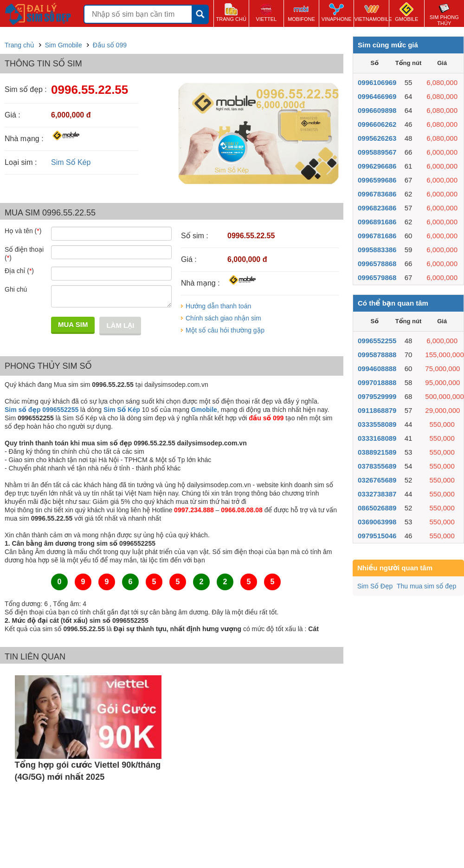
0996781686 (377, 236)
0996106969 (377, 82)
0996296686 (377, 166)
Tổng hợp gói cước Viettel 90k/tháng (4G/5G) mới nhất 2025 (88, 771)
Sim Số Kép (71, 162)
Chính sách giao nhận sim (223, 318)
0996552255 (377, 341)
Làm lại (120, 325)
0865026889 (377, 508)
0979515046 (377, 536)
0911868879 (377, 410)
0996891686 (377, 222)
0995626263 (377, 138)
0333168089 (377, 438)
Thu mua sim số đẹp (426, 586)
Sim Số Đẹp (375, 586)
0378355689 (377, 466)
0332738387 (377, 494)
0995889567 (377, 152)
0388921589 (377, 452)
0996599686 (377, 180)
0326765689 (377, 480)
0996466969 (377, 96)
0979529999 (377, 396)
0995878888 (377, 355)
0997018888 (377, 382)
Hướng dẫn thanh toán (218, 306)
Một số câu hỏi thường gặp (225, 330)
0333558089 (377, 424)
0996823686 (377, 208)
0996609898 (377, 110)
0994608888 (377, 369)
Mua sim (73, 324)
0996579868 (377, 277)
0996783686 (377, 194)
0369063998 (377, 522)
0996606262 (377, 124)
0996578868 (377, 264)
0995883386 (377, 250)
